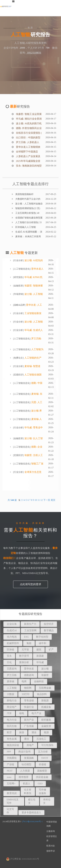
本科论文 (47, 801)
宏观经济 (18, 375)
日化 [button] (9, 662)
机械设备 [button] (46, 707)
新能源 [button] (45, 701)
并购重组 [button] (12, 758)
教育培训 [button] (12, 793)
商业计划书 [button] (24, 752)
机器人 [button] (27, 784)
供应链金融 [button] (42, 777)
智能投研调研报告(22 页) (27, 208)
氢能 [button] (29, 643)
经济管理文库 (52, 838)
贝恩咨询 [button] (12, 669)
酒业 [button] (34, 732)
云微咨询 (51, 831)
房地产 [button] (30, 745)
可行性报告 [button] (47, 745)
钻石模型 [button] (27, 764)
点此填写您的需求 (30, 584)
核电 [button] (22, 713)
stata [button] (9, 777)
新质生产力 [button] (30, 624)
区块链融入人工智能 (25, 227)
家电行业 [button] (12, 701)
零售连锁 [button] (29, 701)
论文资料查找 (28, 791)
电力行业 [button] (12, 720)
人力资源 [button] (25, 771)
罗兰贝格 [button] (12, 675)
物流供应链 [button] (13, 745)
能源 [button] (46, 732)
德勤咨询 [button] (29, 675)
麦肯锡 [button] (10, 681)
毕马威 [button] (40, 662)
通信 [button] (27, 739)
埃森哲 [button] (45, 675)
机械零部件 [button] (13, 643)
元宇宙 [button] (25, 650)
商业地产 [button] (12, 707)
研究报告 (18, 277)
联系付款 (51, 846)
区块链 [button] (10, 650)
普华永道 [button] (29, 669)
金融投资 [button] (46, 726)
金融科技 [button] (39, 681)
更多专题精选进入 (31, 812)
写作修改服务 (43, 791)
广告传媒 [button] (29, 726)
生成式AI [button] (12, 630)
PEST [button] (10, 771)
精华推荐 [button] (24, 777)
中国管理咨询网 (52, 824)
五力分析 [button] (43, 752)
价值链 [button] (43, 764)
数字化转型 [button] (42, 637)
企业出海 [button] (12, 624)
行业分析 (18, 260)
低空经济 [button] (49, 624)
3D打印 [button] (26, 694)
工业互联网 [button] (30, 630)
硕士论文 (32, 801)
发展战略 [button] (29, 758)
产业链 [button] (10, 764)
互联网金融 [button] (45, 688)
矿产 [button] (51, 650)
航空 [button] (9, 732)
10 (36, 500)
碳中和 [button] (43, 643)
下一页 (47, 500)
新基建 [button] (40, 656)
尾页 (53, 500)
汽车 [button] (9, 713)
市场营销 (18, 294)
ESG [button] (26, 637)
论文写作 (10, 811)
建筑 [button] (39, 650)
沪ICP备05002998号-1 (32, 821)
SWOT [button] (45, 758)
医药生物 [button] (12, 726)
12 (41, 500)
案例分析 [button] (24, 662)
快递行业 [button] (29, 707)
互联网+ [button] (11, 784)
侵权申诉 (51, 851)
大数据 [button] (10, 694)
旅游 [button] (22, 732)
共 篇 (13, 500)
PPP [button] (9, 752)
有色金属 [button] (12, 739)
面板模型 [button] (42, 771)
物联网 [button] (28, 688)
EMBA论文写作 (13, 801)
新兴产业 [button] (29, 720)
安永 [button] (9, 656)
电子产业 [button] (36, 713)
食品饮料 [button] (42, 694)
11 (39, 500)
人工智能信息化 (22, 269)
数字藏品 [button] (49, 630)
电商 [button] (24, 681)
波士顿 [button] (45, 669)
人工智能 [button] (12, 688)
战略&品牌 (19, 305)
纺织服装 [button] (46, 720)
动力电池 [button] (12, 637)
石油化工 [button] (41, 739)
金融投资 (18, 286)
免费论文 (18, 358)
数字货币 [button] (24, 656)
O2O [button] (40, 784)
